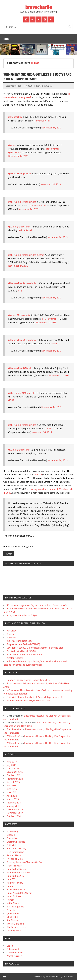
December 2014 (15, 810)
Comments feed (15, 953)
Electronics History (16, 849)
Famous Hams (14, 855)
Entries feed (13, 949)
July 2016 (11, 765)
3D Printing (12, 832)
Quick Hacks (13, 913)
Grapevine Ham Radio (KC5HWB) (23, 644)
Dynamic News (66, 977)
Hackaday (11, 631)
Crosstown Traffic (16, 842)
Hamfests (11, 886)
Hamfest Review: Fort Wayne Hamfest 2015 (29, 701)
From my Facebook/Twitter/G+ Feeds (25, 862)
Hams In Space (14, 896)
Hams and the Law (16, 890)
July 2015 (11, 786)
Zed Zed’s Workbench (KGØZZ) (22, 651)
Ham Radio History (16, 869)
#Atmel (40, 121)
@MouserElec (15, 117)
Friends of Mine (15, 859)
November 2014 (15, 813)
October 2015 (14, 775)
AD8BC (29, 86)
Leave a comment (44, 86)
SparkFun (11, 638)
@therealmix (15, 153)
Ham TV (11, 879)
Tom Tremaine (14, 729)
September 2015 (15, 779)
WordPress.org (14, 956)
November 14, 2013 (51, 128)
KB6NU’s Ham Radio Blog (20, 641)
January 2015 (13, 806)
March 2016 (13, 769)
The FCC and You (15, 924)
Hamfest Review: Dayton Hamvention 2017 (28, 680)
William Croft (14, 736)
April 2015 (12, 796)
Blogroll (11, 835)
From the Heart (14, 866)
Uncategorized (14, 931)
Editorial (11, 845)
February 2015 (14, 803)
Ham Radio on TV (15, 876)
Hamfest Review (15, 883)
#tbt (48, 149)
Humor (9, 554)
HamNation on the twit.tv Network (24, 655)
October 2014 (14, 816)
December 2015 (15, 772)
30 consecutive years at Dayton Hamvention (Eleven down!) (37, 605)
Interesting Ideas (15, 907)
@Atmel (12, 145)
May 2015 (12, 792)
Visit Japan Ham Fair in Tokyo (22, 615)
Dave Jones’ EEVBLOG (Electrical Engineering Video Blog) (35, 648)
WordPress (50, 977)
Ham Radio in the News (18, 873)
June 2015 (12, 789)
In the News (13, 903)
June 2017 (12, 762)
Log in (10, 946)
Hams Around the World (19, 893)
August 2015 (13, 782)
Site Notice (12, 920)
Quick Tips (12, 917)
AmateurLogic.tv (15, 658)
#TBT (47, 121)
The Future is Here (16, 927)
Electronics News (15, 852)
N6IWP (38, 475)
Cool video (12, 838)
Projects (11, 910)
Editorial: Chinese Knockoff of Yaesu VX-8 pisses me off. (35, 697)
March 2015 (13, 799)
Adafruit (11, 634)
